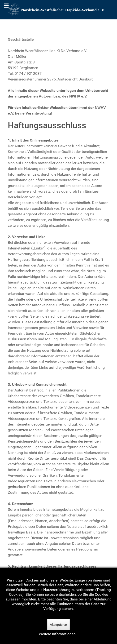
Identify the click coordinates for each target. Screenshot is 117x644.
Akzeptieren (58, 625)
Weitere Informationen (57, 634)
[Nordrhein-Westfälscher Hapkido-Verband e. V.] (59, 10)
